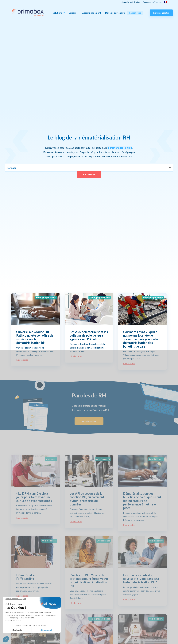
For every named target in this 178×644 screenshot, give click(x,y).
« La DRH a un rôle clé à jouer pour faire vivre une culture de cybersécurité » (34, 497)
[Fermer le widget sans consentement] (16, 599)
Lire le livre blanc (89, 421)
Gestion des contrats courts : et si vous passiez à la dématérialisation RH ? (141, 579)
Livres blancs (103, 541)
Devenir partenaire (115, 13)
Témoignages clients (46, 297)
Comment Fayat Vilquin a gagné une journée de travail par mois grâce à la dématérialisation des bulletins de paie (140, 339)
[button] (6, 639)
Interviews (51, 459)
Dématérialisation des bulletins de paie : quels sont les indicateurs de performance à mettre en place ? (142, 501)
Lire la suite (22, 360)
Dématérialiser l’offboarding (27, 577)
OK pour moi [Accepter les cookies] (46, 630)
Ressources (135, 13)
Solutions (59, 13)
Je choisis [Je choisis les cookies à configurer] (17, 630)
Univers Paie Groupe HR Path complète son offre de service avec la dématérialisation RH (35, 337)
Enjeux (73, 13)
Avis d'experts (103, 459)
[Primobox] (28, 12)
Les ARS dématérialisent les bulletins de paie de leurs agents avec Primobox (89, 335)
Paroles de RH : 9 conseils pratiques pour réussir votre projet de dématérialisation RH (89, 581)
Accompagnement (92, 13)
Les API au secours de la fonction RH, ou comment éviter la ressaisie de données (87, 499)
